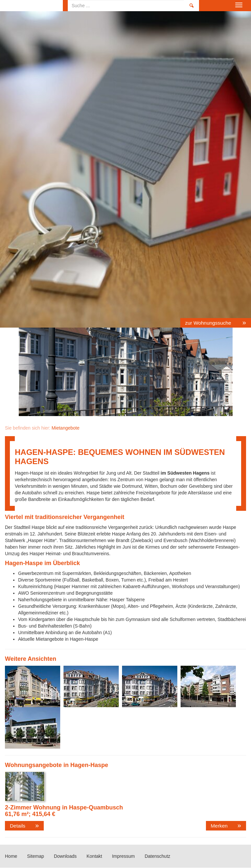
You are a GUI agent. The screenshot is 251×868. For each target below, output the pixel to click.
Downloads (65, 856)
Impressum (123, 856)
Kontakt (94, 856)
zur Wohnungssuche (209, 323)
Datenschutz (158, 856)
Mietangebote (66, 428)
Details (18, 826)
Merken (219, 826)
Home (31, 6)
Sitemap (35, 856)
